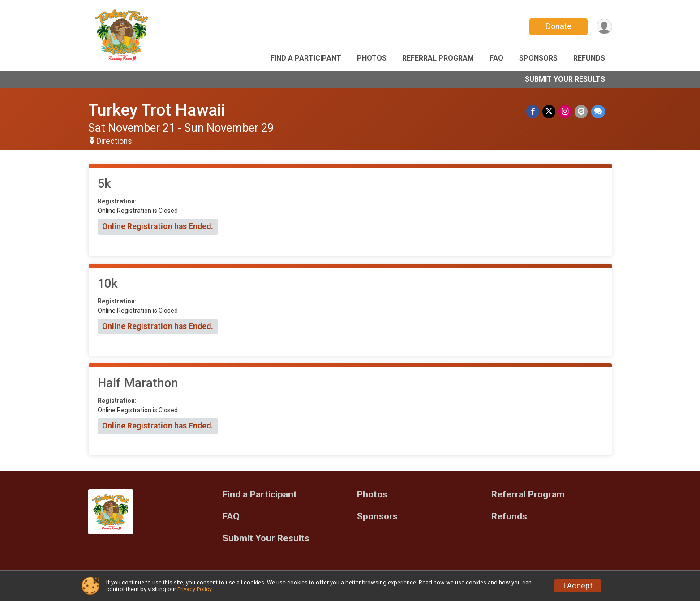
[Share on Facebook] (535, 112)
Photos (372, 58)
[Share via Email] (582, 112)
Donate (557, 26)
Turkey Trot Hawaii (157, 110)
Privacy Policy (194, 589)
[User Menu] (604, 27)
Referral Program (438, 58)
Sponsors (538, 58)
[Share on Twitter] (551, 112)
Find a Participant (306, 58)
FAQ (496, 58)
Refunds (589, 58)
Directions (114, 141)
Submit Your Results (565, 79)
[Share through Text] (598, 112)
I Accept (578, 586)
